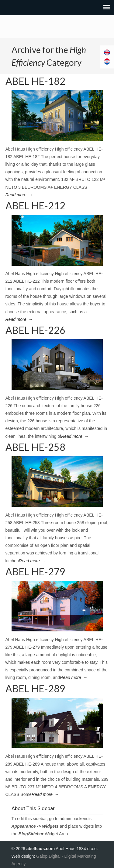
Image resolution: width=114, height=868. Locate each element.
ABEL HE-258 (35, 447)
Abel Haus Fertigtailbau (57, 27)
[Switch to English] (107, 52)
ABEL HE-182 (35, 81)
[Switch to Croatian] (107, 62)
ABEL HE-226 (35, 330)
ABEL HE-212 (35, 206)
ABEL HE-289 (35, 688)
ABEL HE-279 (35, 572)
